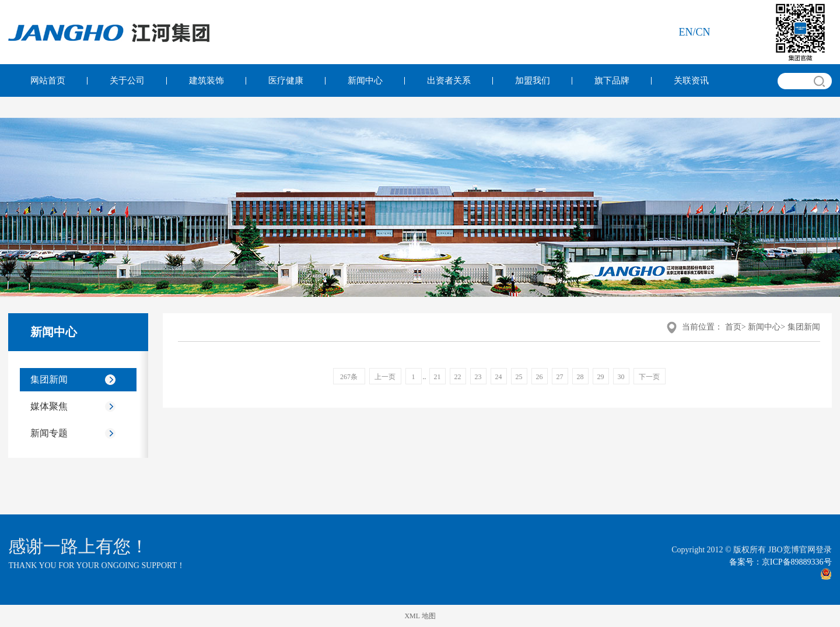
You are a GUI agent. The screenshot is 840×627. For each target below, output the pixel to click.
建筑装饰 (206, 80)
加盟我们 (533, 80)
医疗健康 (286, 80)
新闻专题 (49, 433)
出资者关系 (449, 80)
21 (437, 377)
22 (458, 377)
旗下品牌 (612, 80)
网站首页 (48, 80)
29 (601, 377)
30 (621, 377)
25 (519, 377)
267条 (349, 377)
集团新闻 (49, 379)
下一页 (649, 377)
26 (540, 377)
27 (560, 377)
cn (703, 32)
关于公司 (127, 80)
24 (499, 377)
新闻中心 (365, 80)
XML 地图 (420, 616)
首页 (733, 327)
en (686, 32)
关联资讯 (691, 80)
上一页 (385, 377)
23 (478, 377)
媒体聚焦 (49, 406)
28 (580, 377)
